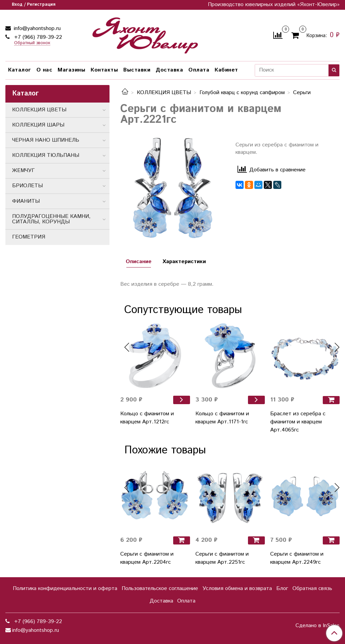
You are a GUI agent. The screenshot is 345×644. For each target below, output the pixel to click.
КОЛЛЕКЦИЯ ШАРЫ (38, 125)
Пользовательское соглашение (160, 589)
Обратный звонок (32, 43)
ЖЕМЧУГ (23, 171)
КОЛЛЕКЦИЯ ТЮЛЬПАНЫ (46, 155)
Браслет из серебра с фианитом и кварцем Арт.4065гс (298, 422)
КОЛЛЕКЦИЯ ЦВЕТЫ (164, 93)
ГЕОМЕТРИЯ (29, 237)
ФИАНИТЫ (26, 201)
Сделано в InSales (318, 626)
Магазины (71, 70)
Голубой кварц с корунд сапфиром (242, 93)
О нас (44, 70)
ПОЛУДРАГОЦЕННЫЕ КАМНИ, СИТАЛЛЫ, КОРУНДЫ (51, 219)
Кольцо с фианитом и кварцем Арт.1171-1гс (222, 418)
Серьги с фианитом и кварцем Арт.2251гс (222, 558)
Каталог (20, 70)
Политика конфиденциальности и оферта (65, 589)
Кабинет (226, 70)
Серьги (302, 93)
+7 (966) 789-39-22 (37, 37)
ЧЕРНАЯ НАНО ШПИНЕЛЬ (46, 140)
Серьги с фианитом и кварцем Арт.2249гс (297, 558)
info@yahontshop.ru (36, 29)
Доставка (169, 70)
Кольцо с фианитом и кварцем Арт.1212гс (147, 418)
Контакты (104, 70)
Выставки (137, 70)
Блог (282, 589)
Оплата (199, 70)
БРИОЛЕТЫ (27, 186)
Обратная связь (312, 589)
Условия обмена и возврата (237, 589)
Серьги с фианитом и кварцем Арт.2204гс (147, 558)
